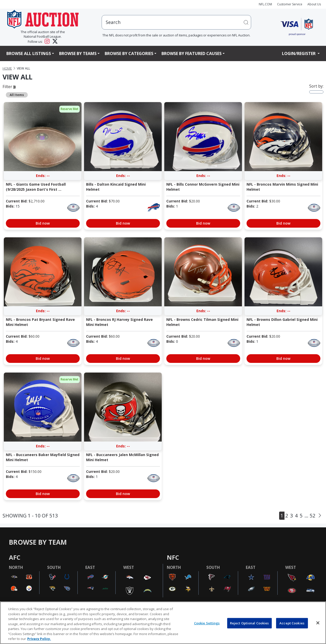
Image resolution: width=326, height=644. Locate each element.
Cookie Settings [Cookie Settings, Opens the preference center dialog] (207, 623)
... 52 (310, 516)
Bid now (43, 223)
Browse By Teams (78, 53)
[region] (163, 623)
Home (7, 68)
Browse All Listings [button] (29, 53)
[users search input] (176, 22)
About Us (314, 4)
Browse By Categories (129, 53)
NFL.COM (265, 4)
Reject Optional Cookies (249, 623)
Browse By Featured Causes (192, 53)
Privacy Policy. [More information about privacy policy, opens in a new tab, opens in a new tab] (39, 639)
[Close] (318, 623)
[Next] (320, 516)
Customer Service (290, 4)
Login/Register (299, 53)
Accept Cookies (292, 623)
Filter (9, 87)
